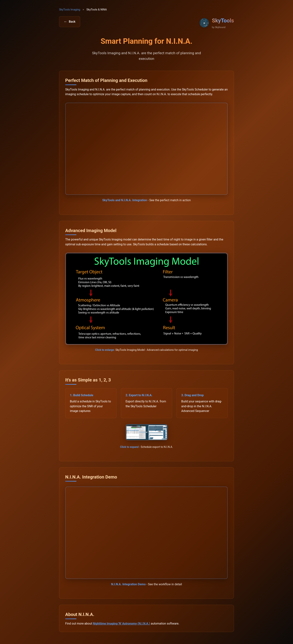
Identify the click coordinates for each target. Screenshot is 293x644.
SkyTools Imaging (70, 10)
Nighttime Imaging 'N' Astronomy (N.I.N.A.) (121, 624)
